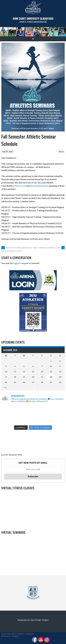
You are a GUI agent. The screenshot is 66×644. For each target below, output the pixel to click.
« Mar (5, 387)
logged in (17, 263)
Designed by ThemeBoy (10, 636)
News (61, 152)
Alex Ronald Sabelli (39, 186)
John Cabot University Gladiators (33, 19)
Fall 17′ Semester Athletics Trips (49, 248)
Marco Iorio (20, 186)
